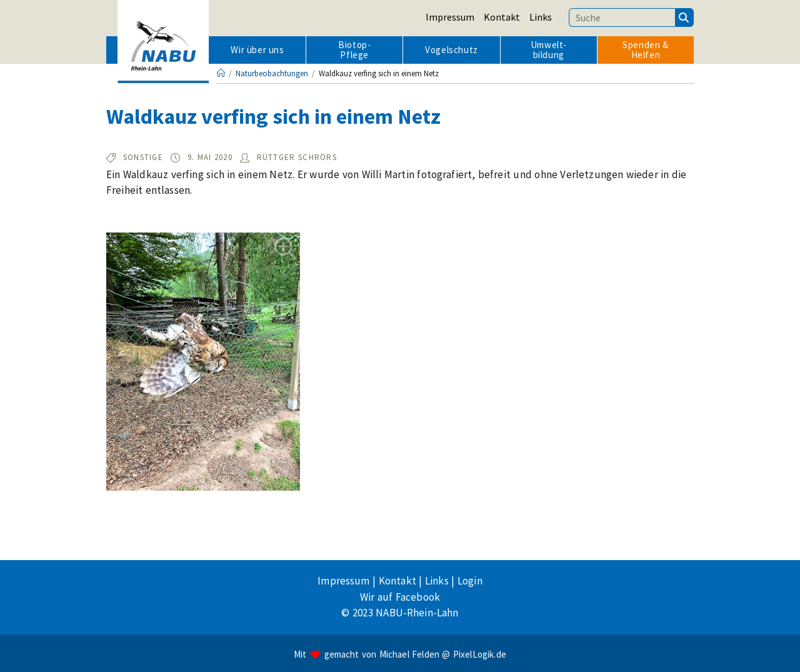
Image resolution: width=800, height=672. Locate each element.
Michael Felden (409, 654)
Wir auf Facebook (400, 597)
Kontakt (502, 17)
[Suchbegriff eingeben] (622, 18)
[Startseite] (221, 73)
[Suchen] (684, 18)
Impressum (450, 17)
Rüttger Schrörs (297, 157)
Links (541, 17)
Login (470, 581)
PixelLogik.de (480, 654)
